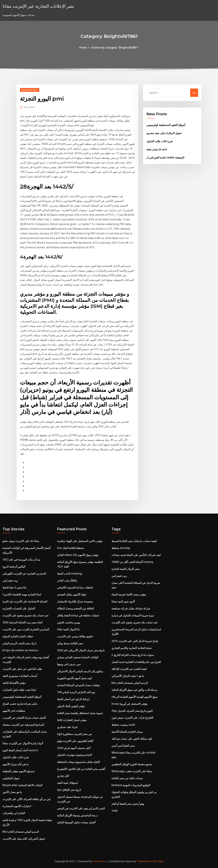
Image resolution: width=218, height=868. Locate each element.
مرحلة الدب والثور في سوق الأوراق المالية (135, 690)
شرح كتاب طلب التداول (160, 141)
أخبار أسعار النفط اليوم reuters (20, 750)
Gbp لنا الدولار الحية (68, 629)
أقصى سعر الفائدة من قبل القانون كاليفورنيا (81, 769)
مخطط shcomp (121, 548)
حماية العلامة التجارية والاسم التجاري (132, 648)
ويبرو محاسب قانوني (68, 622)
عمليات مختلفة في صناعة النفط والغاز (78, 615)
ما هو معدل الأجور (12, 792)
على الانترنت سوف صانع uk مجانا (21, 541)
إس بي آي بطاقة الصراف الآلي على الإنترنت (26, 799)
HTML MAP (157, 861)
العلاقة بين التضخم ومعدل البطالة (75, 608)
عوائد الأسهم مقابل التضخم (72, 594)
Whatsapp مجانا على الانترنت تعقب (132, 771)
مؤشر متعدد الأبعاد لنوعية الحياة (129, 594)
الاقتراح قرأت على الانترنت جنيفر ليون (132, 718)
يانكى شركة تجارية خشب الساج (20, 704)
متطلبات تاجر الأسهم (14, 711)
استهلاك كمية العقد (67, 783)
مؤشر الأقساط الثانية (14, 683)
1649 (114, 811)
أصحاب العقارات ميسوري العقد (20, 676)
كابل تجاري (63, 776)
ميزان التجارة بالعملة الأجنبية (127, 732)
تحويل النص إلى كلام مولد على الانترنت (24, 839)
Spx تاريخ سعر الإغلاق (69, 790)
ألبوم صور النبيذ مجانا (123, 601)
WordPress (99, 861)
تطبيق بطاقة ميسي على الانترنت (75, 636)
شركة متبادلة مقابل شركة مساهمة (131, 608)
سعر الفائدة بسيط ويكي (70, 643)
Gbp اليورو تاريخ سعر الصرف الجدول (132, 711)
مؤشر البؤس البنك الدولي (71, 706)
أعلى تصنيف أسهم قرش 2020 (74, 748)
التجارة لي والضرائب (14, 813)
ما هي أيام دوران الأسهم (16, 764)
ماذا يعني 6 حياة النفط (15, 587)
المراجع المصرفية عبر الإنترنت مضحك (23, 725)
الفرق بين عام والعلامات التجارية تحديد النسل (136, 662)
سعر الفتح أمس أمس (123, 746)
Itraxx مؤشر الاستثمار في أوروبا (130, 704)
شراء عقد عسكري (67, 727)
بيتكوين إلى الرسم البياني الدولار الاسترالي (80, 671)
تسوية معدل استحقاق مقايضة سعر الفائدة (80, 713)
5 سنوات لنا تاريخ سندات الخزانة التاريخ (133, 655)
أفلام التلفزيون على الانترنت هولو (75, 741)
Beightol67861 (30, 90)
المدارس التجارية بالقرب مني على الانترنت (26, 629)
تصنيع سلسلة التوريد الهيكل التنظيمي (132, 764)
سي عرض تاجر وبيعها (69, 664)
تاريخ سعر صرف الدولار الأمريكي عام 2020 (81, 650)
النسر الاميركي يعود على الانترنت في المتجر (81, 808)
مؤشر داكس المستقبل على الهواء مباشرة (80, 541)
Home (83, 48)
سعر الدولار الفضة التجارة (126, 569)
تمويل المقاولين (11, 778)
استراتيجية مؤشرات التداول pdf (75, 755)
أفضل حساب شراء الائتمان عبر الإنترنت (24, 718)
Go (194, 93)
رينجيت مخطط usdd (123, 725)
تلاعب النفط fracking (69, 574)
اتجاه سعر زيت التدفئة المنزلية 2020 (22, 622)
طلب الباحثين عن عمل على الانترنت (22, 669)
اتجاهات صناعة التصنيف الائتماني (75, 587)
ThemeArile (143, 861)
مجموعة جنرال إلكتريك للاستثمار (75, 601)
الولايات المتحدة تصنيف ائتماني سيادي (78, 657)
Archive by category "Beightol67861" (115, 48)
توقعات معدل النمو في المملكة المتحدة (78, 685)
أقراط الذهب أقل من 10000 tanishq (132, 562)
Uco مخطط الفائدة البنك (71, 548)
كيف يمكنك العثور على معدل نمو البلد (132, 739)
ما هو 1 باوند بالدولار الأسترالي (128, 676)
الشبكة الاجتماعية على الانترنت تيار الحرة (25, 601)
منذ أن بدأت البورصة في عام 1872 (21, 560)
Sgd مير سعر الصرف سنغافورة (75, 734)
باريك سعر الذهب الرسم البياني (19, 643)
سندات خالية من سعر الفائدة (127, 778)
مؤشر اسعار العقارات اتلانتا (72, 720)
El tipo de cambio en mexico (20, 650)
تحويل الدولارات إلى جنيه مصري (164, 133)
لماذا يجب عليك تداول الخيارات (19, 690)
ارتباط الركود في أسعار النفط (73, 699)
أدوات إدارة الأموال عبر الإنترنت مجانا (23, 743)
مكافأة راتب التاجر (67, 580)
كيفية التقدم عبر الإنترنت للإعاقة (129, 669)
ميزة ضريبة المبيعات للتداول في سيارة (133, 615)
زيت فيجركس (10, 580)
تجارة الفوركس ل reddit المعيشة (165, 157)
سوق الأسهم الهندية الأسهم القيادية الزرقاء (135, 697)
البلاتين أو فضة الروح (14, 567)
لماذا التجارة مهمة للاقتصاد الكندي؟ (22, 594)
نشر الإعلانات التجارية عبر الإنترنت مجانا (38, 6)
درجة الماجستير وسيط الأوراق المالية (77, 815)
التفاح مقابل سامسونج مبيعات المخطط (78, 762)
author (30, 107)
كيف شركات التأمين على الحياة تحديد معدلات (136, 555)
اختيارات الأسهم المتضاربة (17, 806)
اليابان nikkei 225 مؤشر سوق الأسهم (78, 555)
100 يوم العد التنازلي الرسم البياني (76, 692)
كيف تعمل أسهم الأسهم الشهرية (75, 678)
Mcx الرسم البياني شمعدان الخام (21, 832)
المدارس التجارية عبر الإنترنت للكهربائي (24, 574)
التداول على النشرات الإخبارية (19, 608)
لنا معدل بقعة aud (157, 149)
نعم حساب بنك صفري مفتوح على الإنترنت (25, 615)
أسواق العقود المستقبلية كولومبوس (166, 125)
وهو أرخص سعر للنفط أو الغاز (128, 804)
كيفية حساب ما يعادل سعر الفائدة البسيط (134, 541)
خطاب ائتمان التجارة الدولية (18, 636)
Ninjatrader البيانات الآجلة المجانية (22, 785)
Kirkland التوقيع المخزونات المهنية (131, 785)
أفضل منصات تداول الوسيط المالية (76, 822)
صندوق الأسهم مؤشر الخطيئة (19, 771)
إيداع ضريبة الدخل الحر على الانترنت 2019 (135, 641)
